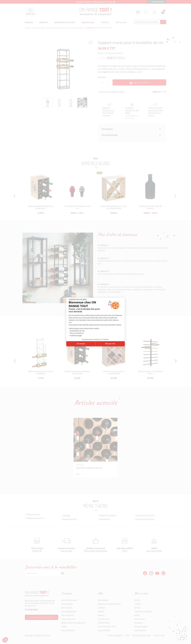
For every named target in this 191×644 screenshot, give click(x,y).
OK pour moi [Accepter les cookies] (110, 344)
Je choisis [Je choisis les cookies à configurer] (81, 344)
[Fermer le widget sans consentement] (78, 299)
